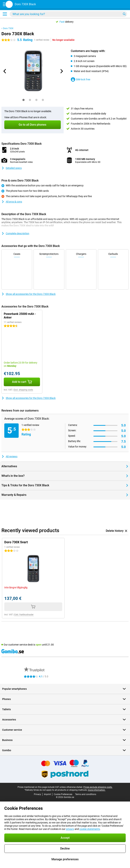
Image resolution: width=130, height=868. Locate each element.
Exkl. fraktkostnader (24, 615)
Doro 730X (8, 28)
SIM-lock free (81, 79)
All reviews (9, 456)
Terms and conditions (86, 794)
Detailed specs (12, 168)
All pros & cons (12, 202)
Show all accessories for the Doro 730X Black (29, 294)
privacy (70, 829)
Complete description (15, 233)
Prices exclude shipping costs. (98, 787)
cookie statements (90, 829)
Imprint (47, 794)
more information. (97, 790)
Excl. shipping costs (23, 390)
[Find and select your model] (68, 14)
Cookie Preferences (63, 794)
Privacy (37, 794)
